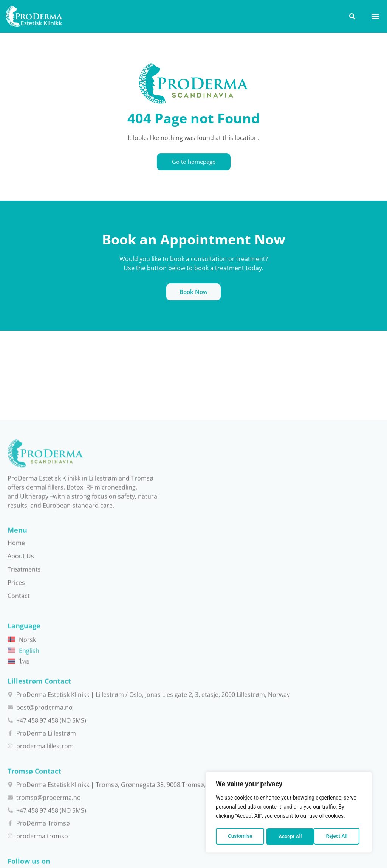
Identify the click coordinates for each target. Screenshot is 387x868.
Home (16, 767)
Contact (19, 820)
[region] (289, 813)
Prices (16, 807)
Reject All (289, 837)
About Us (21, 781)
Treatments (24, 794)
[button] (375, 16)
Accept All (338, 837)
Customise (240, 837)
